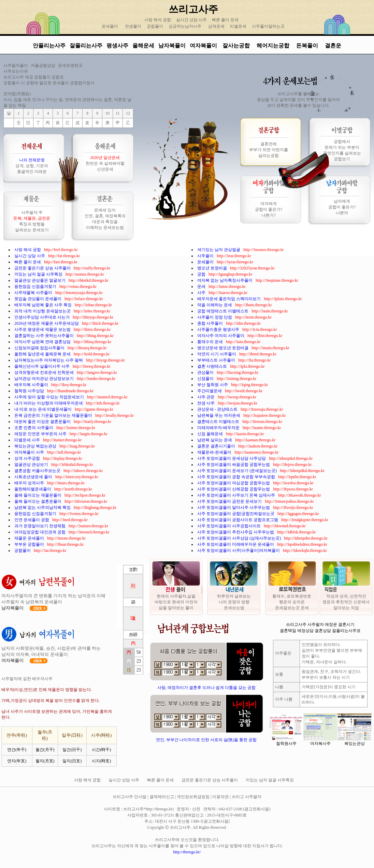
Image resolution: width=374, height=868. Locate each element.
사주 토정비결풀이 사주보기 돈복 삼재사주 (237, 495)
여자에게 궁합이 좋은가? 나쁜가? (269, 209)
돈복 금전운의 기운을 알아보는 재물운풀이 (54, 415)
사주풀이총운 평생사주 (219, 329)
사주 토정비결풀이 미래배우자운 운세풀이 (236, 544)
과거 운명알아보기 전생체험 (40, 526)
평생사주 (117, 46)
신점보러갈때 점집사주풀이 (40, 348)
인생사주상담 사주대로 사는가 (42, 317)
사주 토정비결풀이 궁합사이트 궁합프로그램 (238, 520)
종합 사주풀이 (211, 323)
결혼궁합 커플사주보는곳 (38, 471)
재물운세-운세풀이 (215, 452)
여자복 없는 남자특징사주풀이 (225, 280)
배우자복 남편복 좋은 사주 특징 (44, 305)
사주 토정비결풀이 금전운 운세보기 (230, 501)
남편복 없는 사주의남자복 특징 (43, 507)
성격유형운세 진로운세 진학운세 (45, 372)
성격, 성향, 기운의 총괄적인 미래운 (32, 166)
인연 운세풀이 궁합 (32, 520)
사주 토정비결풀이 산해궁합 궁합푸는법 (234, 489)
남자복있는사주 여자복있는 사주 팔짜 (49, 360)
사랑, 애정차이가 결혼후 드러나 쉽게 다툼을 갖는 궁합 (206, 688)
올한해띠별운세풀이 (33, 489)
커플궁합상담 (43, 65)
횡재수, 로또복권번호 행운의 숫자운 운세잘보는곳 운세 (292, 602)
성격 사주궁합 (28, 458)
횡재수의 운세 (211, 342)
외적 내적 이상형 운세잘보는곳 (43, 311)
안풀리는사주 (49, 46)
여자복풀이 (203, 46)
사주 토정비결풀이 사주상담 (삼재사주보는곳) (240, 538)
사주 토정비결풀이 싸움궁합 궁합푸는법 (234, 465)
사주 (202, 293)
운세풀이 (110, 26)
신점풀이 (206, 379)
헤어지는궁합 (274, 46)
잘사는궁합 (237, 46)
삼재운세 (216, 26)
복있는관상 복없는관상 (36, 446)
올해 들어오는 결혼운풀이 (38, 501)
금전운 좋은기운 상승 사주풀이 (43, 268)
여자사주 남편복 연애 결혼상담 (43, 342)
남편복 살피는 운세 (215, 440)
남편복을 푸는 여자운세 (219, 415)
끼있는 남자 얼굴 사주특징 (39, 274)
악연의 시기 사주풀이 (217, 354)
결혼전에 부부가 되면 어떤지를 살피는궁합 (269, 150)
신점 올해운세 (211, 434)
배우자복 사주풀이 (32, 385)
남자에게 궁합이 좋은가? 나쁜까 (342, 207)
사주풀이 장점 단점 (215, 317)
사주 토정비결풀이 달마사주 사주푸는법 (234, 507)
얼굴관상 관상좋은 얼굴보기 (40, 280)
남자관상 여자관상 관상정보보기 (45, 379)
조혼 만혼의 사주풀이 (34, 428)
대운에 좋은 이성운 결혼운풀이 (43, 422)
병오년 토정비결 (213, 268)
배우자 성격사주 (30, 483)
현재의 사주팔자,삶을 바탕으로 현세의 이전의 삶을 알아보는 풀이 (176, 602)
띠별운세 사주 (28, 440)
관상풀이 (206, 372)
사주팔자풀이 (16, 65)
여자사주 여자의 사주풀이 (221, 336)
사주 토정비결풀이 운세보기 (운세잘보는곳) (238, 471)
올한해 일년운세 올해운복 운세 (43, 354)
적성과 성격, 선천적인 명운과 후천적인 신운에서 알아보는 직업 (346, 602)
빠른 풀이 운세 (226, 20)
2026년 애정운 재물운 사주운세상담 (47, 323)
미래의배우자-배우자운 (219, 428)
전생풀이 (133, 26)
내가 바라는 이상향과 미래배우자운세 (49, 403)
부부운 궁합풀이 (30, 544)
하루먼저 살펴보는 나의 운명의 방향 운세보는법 (234, 602)
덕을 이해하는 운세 (215, 305)
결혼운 (333, 46)
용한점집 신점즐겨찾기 (36, 286)
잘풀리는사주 (86, 46)
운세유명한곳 (70, 65)
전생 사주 (206, 403)
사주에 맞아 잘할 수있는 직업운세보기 (50, 397)
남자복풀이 (172, 46)
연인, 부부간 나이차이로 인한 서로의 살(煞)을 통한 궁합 (206, 740)
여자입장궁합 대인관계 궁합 (40, 532)
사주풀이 (206, 256)
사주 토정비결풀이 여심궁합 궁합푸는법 (234, 483)
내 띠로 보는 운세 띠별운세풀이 (44, 409)
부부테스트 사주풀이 (217, 360)
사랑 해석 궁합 (158, 20)
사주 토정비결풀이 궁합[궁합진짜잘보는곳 (236, 514)
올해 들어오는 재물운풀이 (38, 495)
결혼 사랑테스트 (213, 366)
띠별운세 (238, 26)
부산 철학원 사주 (213, 385)
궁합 (202, 274)
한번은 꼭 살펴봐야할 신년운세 (105, 163)
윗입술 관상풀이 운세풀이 (38, 299)
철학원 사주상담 (30, 391)
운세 (202, 286)
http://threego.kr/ (187, 852)
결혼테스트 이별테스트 (219, 422)
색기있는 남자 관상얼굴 (219, 250)
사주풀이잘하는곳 (268, 26)
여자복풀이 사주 (30, 452)
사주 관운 (206, 397)
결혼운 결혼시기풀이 (217, 446)
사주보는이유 (16, 71)
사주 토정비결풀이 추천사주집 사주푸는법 (236, 532)
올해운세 (143, 46)
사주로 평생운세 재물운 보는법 (43, 329)
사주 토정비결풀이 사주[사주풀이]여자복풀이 (239, 550)
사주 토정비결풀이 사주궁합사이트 (229, 526)
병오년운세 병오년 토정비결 (223, 348)
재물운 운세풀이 (30, 538)
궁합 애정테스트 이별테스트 (223, 311)
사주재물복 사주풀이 (34, 293)
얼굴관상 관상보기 (32, 465)
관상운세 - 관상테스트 (218, 409)
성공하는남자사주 (185, 26)
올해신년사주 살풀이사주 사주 (42, 366)
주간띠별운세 (210, 391)
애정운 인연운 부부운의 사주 (41, 434)
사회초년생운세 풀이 (34, 477)
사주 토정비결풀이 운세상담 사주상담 (232, 458)
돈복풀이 (307, 46)
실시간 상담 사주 (192, 20)
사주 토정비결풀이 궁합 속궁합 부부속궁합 (237, 477)
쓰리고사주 (193, 9)
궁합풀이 (155, 26)
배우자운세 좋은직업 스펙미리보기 (229, 299)
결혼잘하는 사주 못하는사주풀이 (45, 336)
